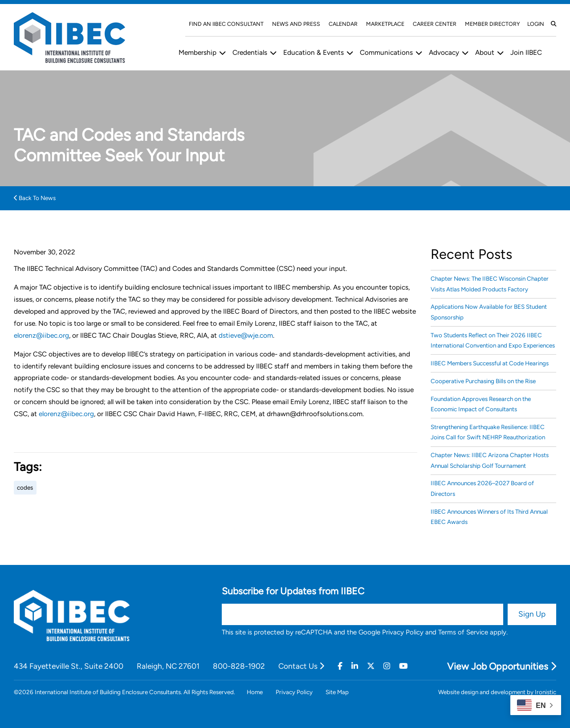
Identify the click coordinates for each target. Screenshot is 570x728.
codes (25, 487)
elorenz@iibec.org (41, 335)
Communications (386, 52)
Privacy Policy (403, 632)
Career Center (435, 24)
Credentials (250, 52)
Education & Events (313, 52)
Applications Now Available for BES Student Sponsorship (489, 312)
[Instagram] (387, 666)
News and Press (296, 24)
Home (255, 692)
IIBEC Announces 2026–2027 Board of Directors (482, 488)
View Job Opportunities (502, 666)
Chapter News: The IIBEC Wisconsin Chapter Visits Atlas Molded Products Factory (490, 284)
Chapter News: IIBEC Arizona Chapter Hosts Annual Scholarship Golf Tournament (490, 460)
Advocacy (444, 52)
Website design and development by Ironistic (497, 692)
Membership (197, 52)
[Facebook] (340, 666)
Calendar (343, 24)
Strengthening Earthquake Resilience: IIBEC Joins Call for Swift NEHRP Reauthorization (488, 432)
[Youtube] (403, 666)
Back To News (35, 198)
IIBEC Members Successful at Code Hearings (490, 363)
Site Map (337, 692)
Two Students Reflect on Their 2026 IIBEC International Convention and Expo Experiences (493, 340)
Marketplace (385, 24)
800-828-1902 (239, 666)
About (485, 52)
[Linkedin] (355, 666)
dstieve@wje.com (246, 335)
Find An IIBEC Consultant (226, 24)
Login (536, 24)
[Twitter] (371, 666)
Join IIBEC (526, 52)
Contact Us (301, 666)
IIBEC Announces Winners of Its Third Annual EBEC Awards (489, 517)
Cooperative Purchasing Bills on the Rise (483, 381)
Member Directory (493, 24)
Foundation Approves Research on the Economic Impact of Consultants (481, 404)
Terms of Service (463, 632)
